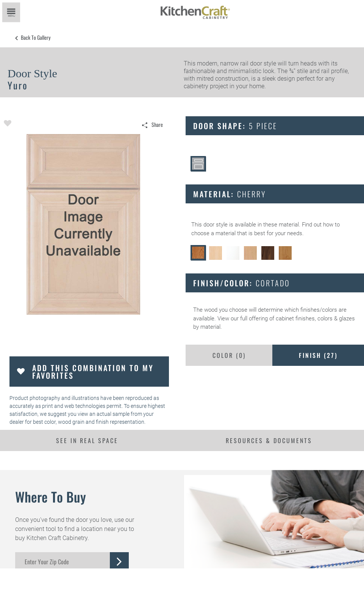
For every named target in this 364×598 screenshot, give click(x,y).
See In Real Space (87, 440)
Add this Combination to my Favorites (93, 372)
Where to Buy (51, 497)
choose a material (213, 233)
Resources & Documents (269, 440)
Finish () (318, 355)
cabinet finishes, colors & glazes (315, 319)
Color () (229, 355)
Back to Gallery (36, 37)
